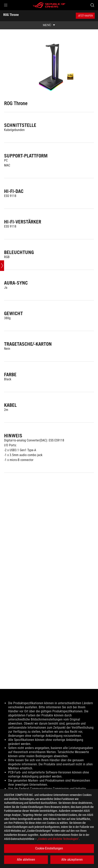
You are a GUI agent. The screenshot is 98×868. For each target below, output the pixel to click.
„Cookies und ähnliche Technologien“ (58, 839)
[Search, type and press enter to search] (92, 5)
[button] (6, 5)
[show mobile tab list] (49, 25)
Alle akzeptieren (72, 860)
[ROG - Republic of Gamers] (49, 5)
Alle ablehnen (26, 860)
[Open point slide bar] (2, 266)
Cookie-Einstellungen (49, 848)
